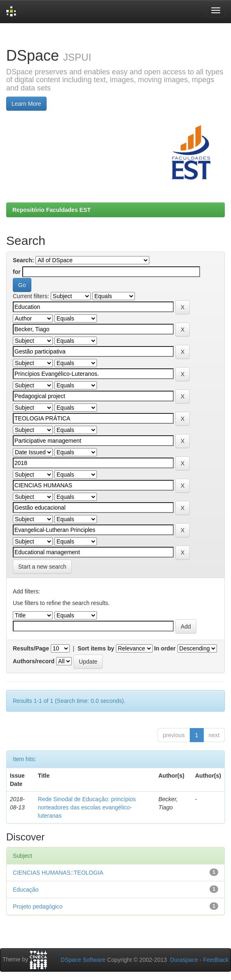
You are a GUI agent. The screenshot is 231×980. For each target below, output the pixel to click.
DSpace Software (83, 960)
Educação (26, 890)
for (17, 272)
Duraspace (184, 960)
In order (165, 648)
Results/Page (31, 648)
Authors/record (34, 661)
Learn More (26, 104)
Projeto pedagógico (38, 906)
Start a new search (42, 567)
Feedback (216, 960)
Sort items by (96, 648)
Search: (23, 260)
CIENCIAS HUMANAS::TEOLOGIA (58, 873)
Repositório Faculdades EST (52, 210)
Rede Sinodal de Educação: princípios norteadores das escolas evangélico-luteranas (87, 807)
